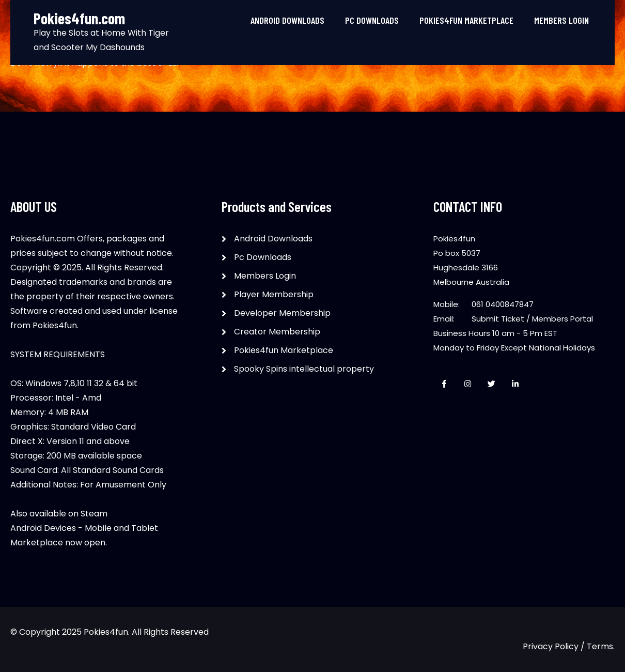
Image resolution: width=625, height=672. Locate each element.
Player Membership (274, 294)
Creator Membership (277, 332)
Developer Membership (282, 313)
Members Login (561, 20)
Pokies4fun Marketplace (466, 20)
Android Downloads (287, 20)
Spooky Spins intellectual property (304, 369)
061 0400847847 (503, 304)
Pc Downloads (372, 20)
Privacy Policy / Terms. (569, 646)
